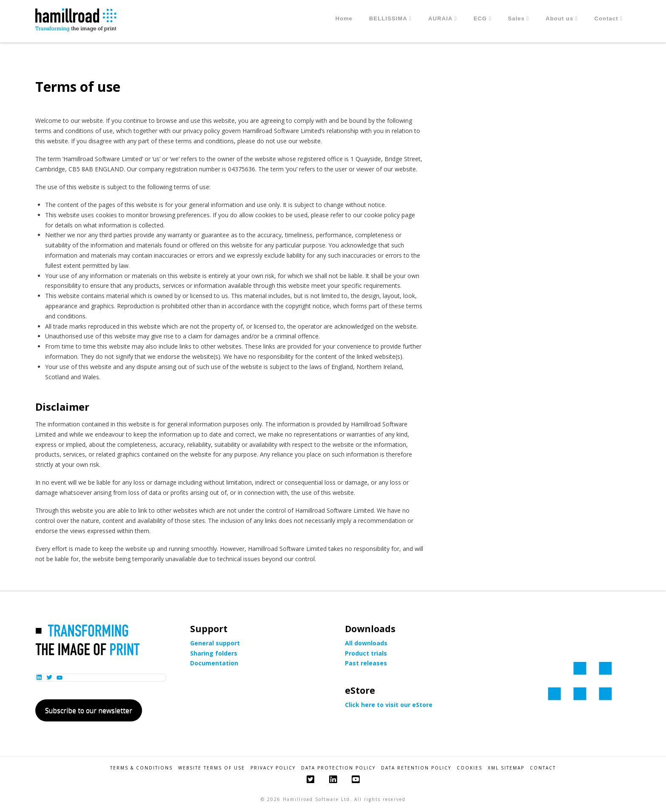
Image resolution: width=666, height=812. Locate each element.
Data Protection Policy (338, 768)
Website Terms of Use (212, 768)
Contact (543, 768)
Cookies (470, 768)
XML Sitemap (506, 768)
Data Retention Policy (416, 768)
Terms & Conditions (141, 768)
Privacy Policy (273, 768)
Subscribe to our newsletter (89, 710)
